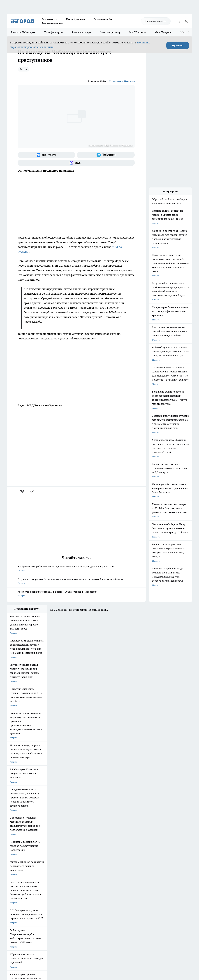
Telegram (10, 877)
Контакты (89, 877)
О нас (48, 877)
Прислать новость (156, 21)
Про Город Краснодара (97, 863)
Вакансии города (82, 32)
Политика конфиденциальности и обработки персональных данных (36, 935)
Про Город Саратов (122, 859)
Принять (178, 45)
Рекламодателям (53, 23)
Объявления (12, 881)
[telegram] (33, 492)
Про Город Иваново (122, 855)
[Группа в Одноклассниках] (150, 860)
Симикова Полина (122, 81)
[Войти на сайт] (186, 21)
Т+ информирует (54, 32)
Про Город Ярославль (16, 859)
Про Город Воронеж (95, 855)
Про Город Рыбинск (69, 859)
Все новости (50, 19)
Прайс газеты (13, 885)
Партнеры (89, 885)
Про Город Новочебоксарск (19, 855)
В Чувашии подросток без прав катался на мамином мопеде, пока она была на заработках (76, 581)
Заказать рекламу (110, 32)
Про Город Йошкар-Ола (70, 855)
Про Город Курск (41, 859)
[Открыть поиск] (178, 21)
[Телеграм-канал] (106, 155)
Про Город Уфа (93, 859)
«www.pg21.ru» (28, 891)
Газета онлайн (103, 19)
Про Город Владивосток (70, 863)
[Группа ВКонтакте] (46, 155)
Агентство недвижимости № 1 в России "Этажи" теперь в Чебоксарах (76, 594)
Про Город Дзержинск (43, 863)
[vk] (22, 492)
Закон (23, 69)
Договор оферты (53, 881)
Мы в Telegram (163, 32)
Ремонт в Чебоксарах (23, 32)
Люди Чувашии (75, 19)
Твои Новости (39, 855)
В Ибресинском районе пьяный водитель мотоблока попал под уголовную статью (76, 569)
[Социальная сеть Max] (76, 163)
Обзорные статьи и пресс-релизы (100, 881)
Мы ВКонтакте (138, 32)
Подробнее (103, 930)
